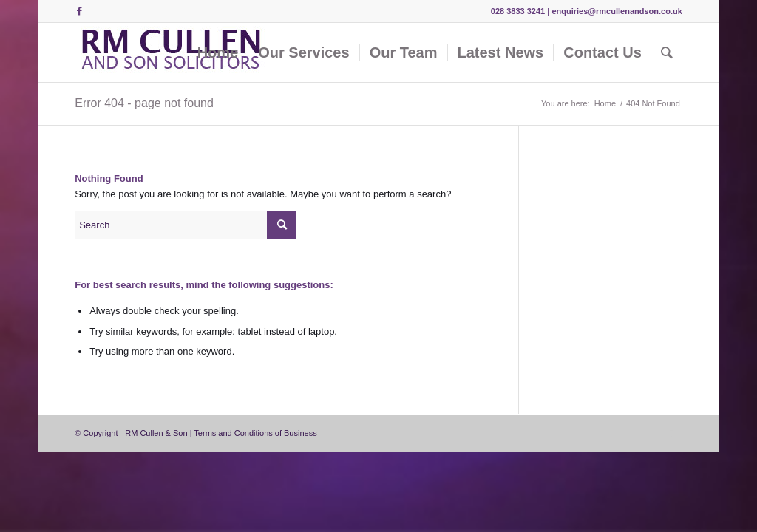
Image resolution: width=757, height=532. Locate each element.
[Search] (667, 52)
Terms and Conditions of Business (255, 433)
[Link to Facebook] (79, 11)
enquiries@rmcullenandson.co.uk (617, 11)
